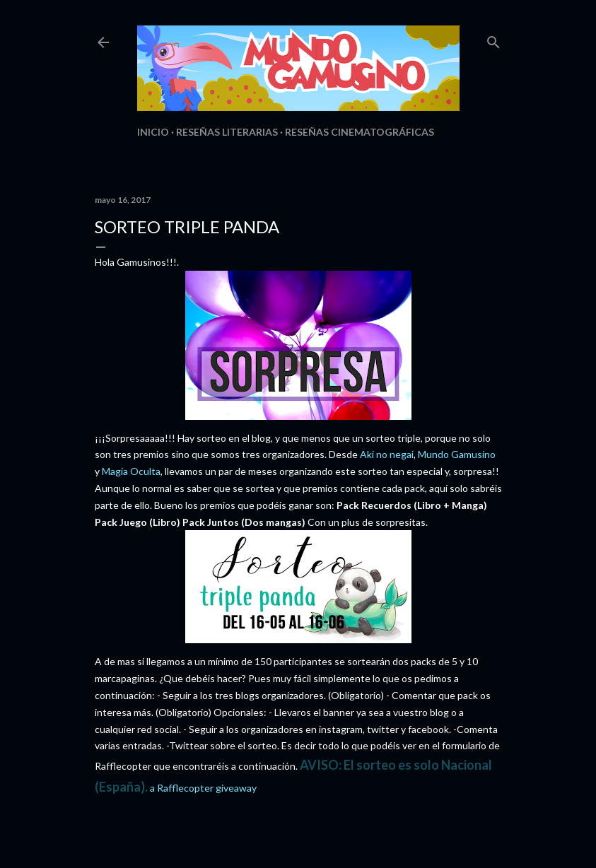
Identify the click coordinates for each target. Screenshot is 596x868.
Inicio (153, 132)
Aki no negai (387, 454)
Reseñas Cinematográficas (360, 132)
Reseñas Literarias (227, 132)
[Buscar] (493, 39)
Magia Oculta (131, 471)
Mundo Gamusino (457, 454)
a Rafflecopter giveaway (203, 788)
